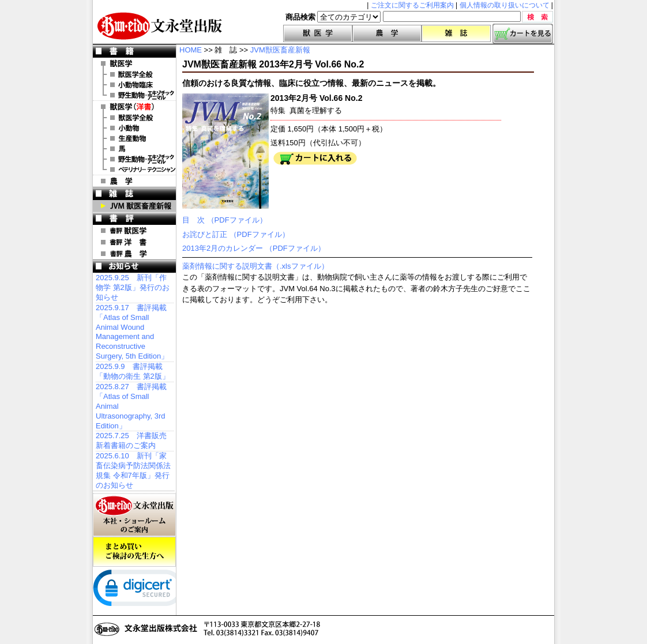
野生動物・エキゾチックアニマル (134, 95)
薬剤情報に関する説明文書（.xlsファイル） (255, 266)
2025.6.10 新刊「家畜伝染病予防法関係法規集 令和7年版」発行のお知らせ (133, 470)
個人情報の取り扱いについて (505, 5)
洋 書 (134, 107)
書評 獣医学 (134, 231)
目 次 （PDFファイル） (225, 220)
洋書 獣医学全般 (134, 118)
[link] (139, 590)
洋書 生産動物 (134, 138)
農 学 (134, 181)
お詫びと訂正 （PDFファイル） (236, 234)
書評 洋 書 (134, 242)
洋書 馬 (134, 149)
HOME (191, 50)
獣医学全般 (134, 74)
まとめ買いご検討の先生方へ (134, 552)
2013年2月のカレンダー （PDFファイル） (254, 248)
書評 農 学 (134, 254)
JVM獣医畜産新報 (280, 50)
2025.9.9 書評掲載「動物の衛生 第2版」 (133, 371)
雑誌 (456, 33)
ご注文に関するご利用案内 (412, 5)
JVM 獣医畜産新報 (134, 206)
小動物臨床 (134, 85)
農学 (387, 33)
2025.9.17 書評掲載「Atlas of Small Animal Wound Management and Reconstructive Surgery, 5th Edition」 (132, 332)
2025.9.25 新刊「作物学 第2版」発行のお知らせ (133, 287)
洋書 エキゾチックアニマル (134, 159)
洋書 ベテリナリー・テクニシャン (134, 170)
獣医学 (318, 33)
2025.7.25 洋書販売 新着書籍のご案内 (131, 440)
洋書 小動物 (134, 128)
